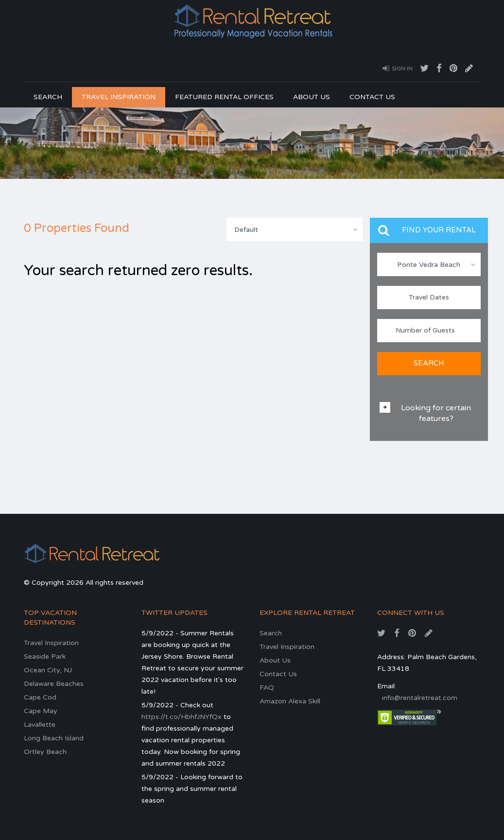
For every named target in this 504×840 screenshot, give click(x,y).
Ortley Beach (45, 752)
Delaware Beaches (54, 684)
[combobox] (295, 229)
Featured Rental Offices (224, 97)
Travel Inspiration (119, 97)
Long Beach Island (54, 738)
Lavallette (40, 725)
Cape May (41, 711)
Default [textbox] (246, 230)
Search (48, 97)
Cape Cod (40, 697)
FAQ (267, 688)
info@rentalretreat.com (420, 698)
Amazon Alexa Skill (290, 701)
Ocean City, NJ (48, 670)
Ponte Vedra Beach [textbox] (429, 265)
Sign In (398, 68)
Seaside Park (45, 656)
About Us (312, 97)
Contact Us (372, 97)
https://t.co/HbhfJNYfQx (182, 717)
